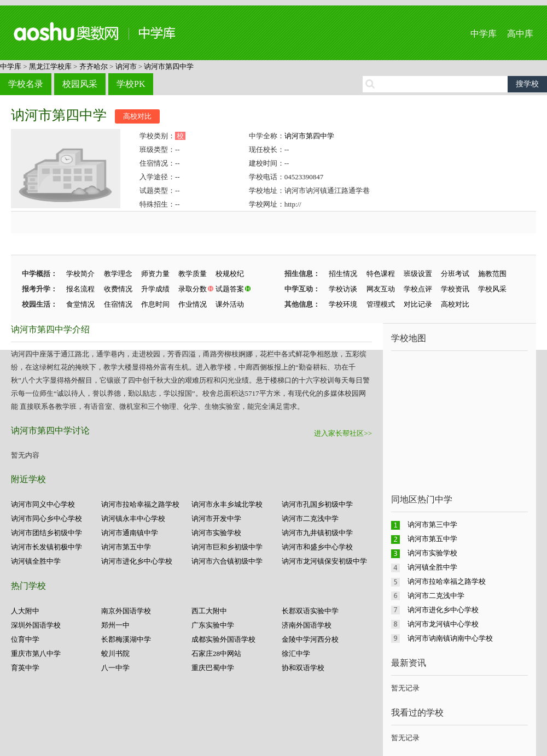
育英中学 (25, 668)
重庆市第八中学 (36, 654)
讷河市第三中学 (432, 524)
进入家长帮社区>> (343, 433)
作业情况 (193, 304)
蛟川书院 (115, 654)
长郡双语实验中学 (310, 611)
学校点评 (418, 289)
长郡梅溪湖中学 (126, 639)
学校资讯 (455, 289)
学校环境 (343, 304)
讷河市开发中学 (216, 518)
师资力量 (155, 274)
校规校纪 (230, 274)
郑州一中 (115, 625)
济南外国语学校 (307, 625)
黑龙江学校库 (50, 66)
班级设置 (418, 274)
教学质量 (193, 274)
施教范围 (492, 274)
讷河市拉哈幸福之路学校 (140, 504)
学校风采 (492, 289)
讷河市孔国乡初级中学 (317, 504)
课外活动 (230, 304)
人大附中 (25, 611)
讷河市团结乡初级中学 (46, 533)
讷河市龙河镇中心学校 (443, 624)
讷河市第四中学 (169, 66)
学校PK (131, 84)
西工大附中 (209, 611)
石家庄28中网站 (216, 654)
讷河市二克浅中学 (310, 518)
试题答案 (230, 289)
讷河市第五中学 (126, 547)
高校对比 (137, 116)
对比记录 (418, 304)
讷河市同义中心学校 (43, 504)
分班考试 (455, 274)
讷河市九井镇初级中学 (317, 533)
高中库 (520, 34)
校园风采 (80, 84)
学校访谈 (343, 289)
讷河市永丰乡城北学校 (227, 504)
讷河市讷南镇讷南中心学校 (450, 638)
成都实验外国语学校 (223, 639)
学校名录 (26, 84)
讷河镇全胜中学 (36, 561)
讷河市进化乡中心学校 (137, 561)
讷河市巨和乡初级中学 (227, 547)
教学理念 (118, 274)
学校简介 (80, 274)
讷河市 (126, 66)
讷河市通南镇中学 (130, 533)
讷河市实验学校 (216, 533)
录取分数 (193, 289)
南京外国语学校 (126, 611)
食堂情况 (80, 304)
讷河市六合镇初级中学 (227, 561)
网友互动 (381, 289)
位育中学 (25, 639)
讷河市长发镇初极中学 (46, 547)
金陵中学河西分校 (310, 639)
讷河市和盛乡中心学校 (317, 547)
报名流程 (80, 289)
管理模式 (381, 304)
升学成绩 (155, 289)
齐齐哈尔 (94, 66)
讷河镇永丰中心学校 (133, 518)
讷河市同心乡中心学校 (46, 518)
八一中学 (115, 668)
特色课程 (381, 274)
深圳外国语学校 (36, 625)
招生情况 (343, 274)
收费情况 (118, 289)
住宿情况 (118, 304)
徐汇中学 (296, 654)
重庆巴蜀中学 (213, 668)
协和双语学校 (303, 668)
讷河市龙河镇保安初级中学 (324, 561)
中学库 (484, 34)
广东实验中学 (213, 625)
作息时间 (155, 304)
